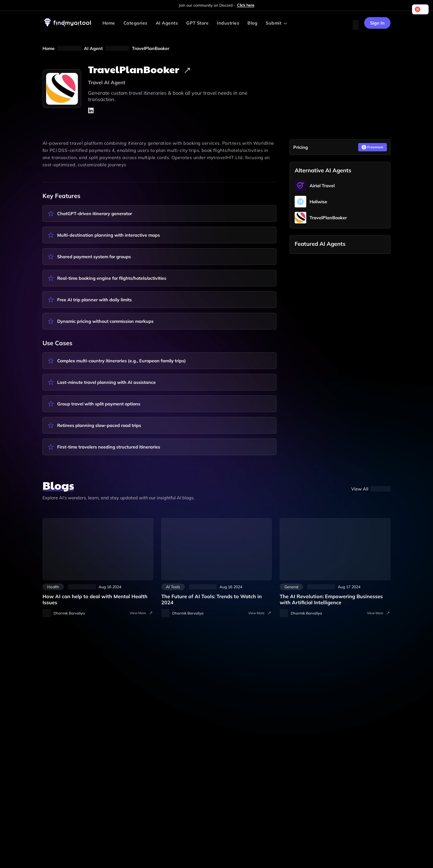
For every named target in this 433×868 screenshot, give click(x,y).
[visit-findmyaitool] (68, 26)
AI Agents (167, 23)
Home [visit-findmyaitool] (109, 23)
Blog (252, 23)
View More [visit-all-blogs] (142, 613)
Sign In (377, 23)
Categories (135, 23)
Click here (246, 5)
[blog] (371, 489)
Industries (228, 23)
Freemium (373, 147)
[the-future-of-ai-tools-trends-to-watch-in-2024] (217, 562)
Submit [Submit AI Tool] (274, 23)
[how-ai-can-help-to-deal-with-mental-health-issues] (98, 562)
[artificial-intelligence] (335, 562)
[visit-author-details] (64, 613)
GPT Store (197, 23)
